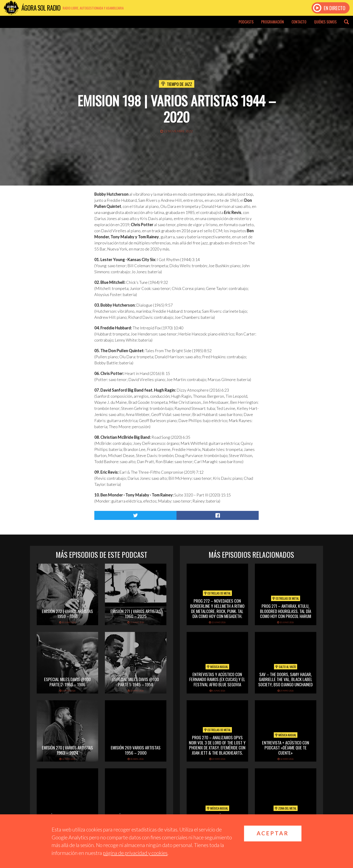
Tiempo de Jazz (179, 84)
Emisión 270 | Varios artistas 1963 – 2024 (67, 750)
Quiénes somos (325, 22)
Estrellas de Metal (217, 593)
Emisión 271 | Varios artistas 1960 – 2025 (136, 614)
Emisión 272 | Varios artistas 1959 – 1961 (67, 614)
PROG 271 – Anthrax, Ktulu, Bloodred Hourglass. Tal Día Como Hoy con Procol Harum (286, 611)
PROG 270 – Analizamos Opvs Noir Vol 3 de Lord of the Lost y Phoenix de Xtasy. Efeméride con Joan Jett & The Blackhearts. (217, 745)
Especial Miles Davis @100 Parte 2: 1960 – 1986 (67, 682)
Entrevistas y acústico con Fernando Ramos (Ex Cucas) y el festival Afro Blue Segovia (217, 679)
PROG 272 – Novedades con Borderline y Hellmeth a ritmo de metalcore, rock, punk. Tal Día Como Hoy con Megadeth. (217, 608)
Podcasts (246, 22)
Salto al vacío (286, 667)
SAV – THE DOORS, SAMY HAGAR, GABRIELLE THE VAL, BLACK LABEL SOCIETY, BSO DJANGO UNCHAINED (285, 679)
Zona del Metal (286, 808)
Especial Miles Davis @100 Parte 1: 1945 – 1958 (136, 682)
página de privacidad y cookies (135, 853)
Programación (273, 22)
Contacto (299, 22)
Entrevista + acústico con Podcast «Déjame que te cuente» (286, 748)
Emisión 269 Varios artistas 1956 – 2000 (136, 750)
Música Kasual (217, 667)
